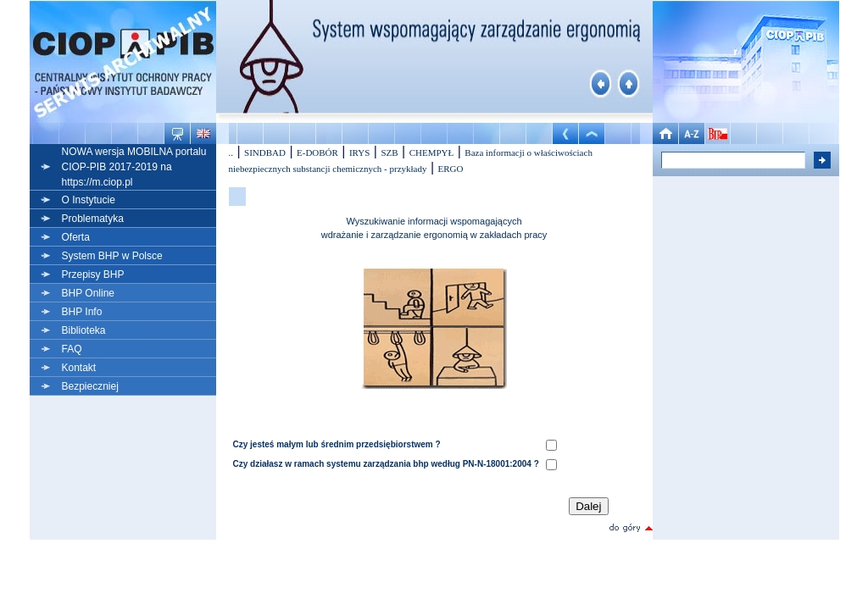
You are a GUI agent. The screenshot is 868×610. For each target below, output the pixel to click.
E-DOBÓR (317, 152)
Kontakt (79, 368)
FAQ (72, 349)
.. (231, 152)
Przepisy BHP (93, 274)
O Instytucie (89, 200)
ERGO (451, 169)
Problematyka (93, 219)
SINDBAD (265, 152)
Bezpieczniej (90, 386)
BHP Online (88, 293)
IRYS (359, 152)
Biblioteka (84, 330)
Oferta (76, 237)
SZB (389, 152)
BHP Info (82, 312)
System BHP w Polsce (112, 256)
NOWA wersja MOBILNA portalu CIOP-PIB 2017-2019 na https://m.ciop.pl (134, 167)
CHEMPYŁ (432, 152)
